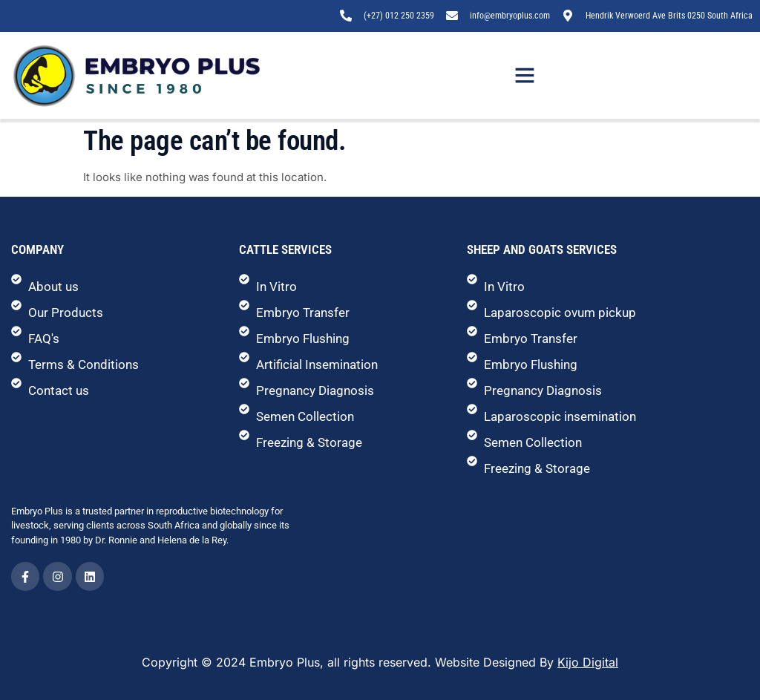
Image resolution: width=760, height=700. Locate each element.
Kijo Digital (588, 662)
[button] (525, 75)
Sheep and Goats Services (542, 249)
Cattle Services (285, 249)
